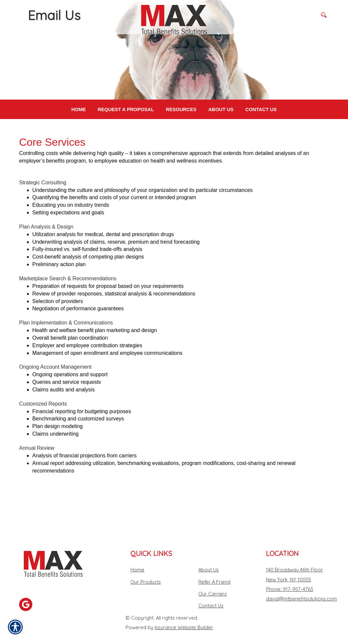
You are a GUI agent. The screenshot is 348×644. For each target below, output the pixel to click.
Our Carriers (213, 581)
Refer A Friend (214, 569)
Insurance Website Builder (184, 614)
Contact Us (211, 593)
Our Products (146, 569)
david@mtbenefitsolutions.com (301, 586)
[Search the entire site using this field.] (291, 15)
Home (137, 557)
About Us (209, 557)
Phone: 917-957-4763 (290, 576)
